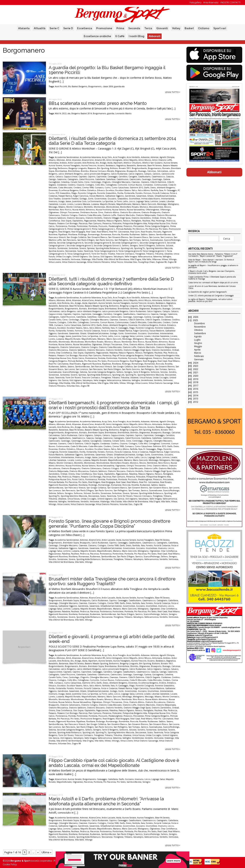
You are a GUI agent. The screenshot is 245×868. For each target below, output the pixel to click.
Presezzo (128, 226)
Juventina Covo (79, 201)
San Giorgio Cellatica (76, 237)
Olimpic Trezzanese (69, 212)
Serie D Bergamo (147, 246)
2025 (195, 320)
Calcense (152, 171)
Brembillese (74, 171)
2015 (196, 392)
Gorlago (83, 199)
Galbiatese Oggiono (115, 196)
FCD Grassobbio (63, 193)
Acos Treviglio (119, 157)
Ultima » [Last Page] (46, 852)
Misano (62, 207)
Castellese (111, 179)
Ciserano (145, 182)
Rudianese (135, 234)
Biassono (92, 168)
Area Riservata (211, 2)
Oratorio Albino (112, 212)
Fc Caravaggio (170, 190)
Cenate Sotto (77, 182)
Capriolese (101, 177)
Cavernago (157, 179)
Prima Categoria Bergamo (157, 226)
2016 (196, 389)
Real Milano (102, 232)
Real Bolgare (64, 232)
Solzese (170, 246)
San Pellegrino (121, 240)
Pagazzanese (90, 221)
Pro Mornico (138, 229)
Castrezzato (135, 179)
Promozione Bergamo (118, 361)
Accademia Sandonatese (67, 157)
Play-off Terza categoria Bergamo (128, 355)
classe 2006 (108, 86)
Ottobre (198, 330)
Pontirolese (82, 226)
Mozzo (167, 207)
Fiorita (120, 193)
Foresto (139, 193)
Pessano (52, 223)
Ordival (155, 218)
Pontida (72, 226)
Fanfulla (154, 190)
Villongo (173, 259)
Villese (165, 259)
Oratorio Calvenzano (70, 347)
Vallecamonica (145, 257)
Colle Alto (100, 185)
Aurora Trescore (89, 166)
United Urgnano (80, 257)
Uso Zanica (94, 257)
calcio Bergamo (68, 311)
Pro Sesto (163, 229)
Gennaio (199, 359)
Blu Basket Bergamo (78, 86)
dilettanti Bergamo (166, 188)
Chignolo (106, 182)
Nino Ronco (66, 210)
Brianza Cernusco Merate (102, 171)
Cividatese (62, 185)
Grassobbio (123, 199)
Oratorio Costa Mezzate (90, 215)
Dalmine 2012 (136, 188)
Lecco (132, 201)
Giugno (198, 343)
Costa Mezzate (65, 188)
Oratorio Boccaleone (130, 212)
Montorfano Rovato (129, 207)
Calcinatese (163, 171)
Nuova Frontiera (103, 210)
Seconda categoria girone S (80, 246)
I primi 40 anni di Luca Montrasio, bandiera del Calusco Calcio (212, 287)
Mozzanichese (156, 207)
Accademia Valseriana (90, 157)
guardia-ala (119, 86)
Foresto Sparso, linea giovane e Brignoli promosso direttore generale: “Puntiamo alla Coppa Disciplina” (109, 523)
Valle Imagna (131, 257)
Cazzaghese (54, 182)
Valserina (157, 257)
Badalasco (111, 166)
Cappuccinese (71, 177)
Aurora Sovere (55, 166)
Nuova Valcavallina (136, 210)
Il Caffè (120, 36)
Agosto (198, 336)
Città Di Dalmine (158, 182)
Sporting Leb (127, 248)
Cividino (72, 185)
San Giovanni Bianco (97, 237)
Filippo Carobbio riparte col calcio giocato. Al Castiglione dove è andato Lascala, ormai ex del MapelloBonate (114, 763)
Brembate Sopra (96, 309)
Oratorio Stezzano (76, 218)
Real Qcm (135, 232)
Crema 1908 (88, 188)
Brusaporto (132, 171)
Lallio (125, 201)
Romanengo (94, 234)
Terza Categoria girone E (79, 254)
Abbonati (154, 36)
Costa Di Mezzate (138, 322)
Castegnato (73, 179)
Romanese (106, 234)
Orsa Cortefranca (64, 353)
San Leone (154, 237)
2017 (196, 386)
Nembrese (54, 210)
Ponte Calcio (78, 358)
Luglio (197, 340)
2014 (196, 395)
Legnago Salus (143, 201)
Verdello (66, 259)
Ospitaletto (78, 221)
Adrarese (145, 157)
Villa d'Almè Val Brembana (117, 259)
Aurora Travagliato (72, 166)
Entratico (92, 190)
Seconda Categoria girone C (125, 243)
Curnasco (99, 188)
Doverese (53, 190)
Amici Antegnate (114, 160)
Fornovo (147, 193)
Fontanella (129, 193)
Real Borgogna (78, 232)
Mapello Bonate (108, 204)
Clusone (80, 185)
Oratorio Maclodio (126, 215)
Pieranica (107, 223)
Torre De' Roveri (99, 254)
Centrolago (96, 182)
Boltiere (114, 168)
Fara (161, 190)
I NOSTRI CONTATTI (230, 2)
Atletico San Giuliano (152, 163)
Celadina (65, 182)
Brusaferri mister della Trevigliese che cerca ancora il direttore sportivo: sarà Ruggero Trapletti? (112, 581)
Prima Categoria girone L (103, 229)
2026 (196, 317)
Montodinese (113, 207)
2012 (196, 402)
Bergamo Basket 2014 (82, 113)
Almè (69, 160)
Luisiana (95, 204)
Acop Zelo (107, 157)
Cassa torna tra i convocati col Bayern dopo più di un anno (213, 283)
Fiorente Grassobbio (107, 193)
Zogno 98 (172, 262)
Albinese (61, 160)
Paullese (146, 221)
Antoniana (54, 163)
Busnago (142, 171)
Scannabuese (156, 240)
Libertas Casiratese (161, 336)
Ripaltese (63, 234)
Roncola (116, 234)
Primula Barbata (124, 229)
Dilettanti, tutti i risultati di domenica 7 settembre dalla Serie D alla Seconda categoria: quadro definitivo (111, 281)
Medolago (162, 204)
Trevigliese (140, 254)
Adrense (155, 157)
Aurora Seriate (171, 163)
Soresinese (62, 248)
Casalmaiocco (158, 177)
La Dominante (94, 201)
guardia (111, 113)
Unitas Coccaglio (64, 257)
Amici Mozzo (145, 160)
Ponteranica (61, 226)
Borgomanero (95, 86)
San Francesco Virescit (101, 367)
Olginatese (54, 212)
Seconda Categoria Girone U (107, 246)
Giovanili (162, 28)
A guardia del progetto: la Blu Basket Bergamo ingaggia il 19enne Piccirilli (107, 70)
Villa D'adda (97, 259)
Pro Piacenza (152, 229)
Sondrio (52, 248)
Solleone (160, 246)
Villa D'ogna (136, 259)
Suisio (80, 251)
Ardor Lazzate (75, 163)
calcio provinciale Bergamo (97, 174)
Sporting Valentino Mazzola (159, 248)
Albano (52, 160)
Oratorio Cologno (69, 215)
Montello (88, 207)
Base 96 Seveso (155, 166)
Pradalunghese (116, 226)
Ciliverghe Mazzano (121, 182)
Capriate (83, 177)
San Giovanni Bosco (139, 237)
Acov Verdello (133, 157)
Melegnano (173, 204)
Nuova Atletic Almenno (84, 210)
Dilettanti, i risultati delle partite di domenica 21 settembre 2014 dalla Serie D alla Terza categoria (112, 141)
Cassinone (62, 179)
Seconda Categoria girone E (153, 243)
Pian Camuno (95, 223)
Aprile (197, 350)
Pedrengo (161, 221)
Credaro (77, 188)
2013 (196, 399)
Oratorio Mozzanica (166, 215)
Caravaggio (113, 177)
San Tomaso (135, 240)
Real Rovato (147, 232)
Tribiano (150, 254)
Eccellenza (85, 28)
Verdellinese (55, 259)
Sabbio (144, 234)
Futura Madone (97, 196)
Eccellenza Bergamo (69, 190)
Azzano (101, 166)
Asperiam (118, 163)
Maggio (198, 346)
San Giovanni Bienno (118, 237)
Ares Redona (89, 163)
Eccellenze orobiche (97, 36)
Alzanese (76, 160)
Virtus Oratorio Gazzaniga (74, 262)
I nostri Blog (137, 36)
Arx (97, 163)
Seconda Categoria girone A (70, 243)
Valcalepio (119, 257)
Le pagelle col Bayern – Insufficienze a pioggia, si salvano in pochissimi (213, 267)
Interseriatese (168, 199)
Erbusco (101, 190)
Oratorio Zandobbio (141, 218)
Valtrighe (167, 257)
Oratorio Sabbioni (57, 218)
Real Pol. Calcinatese (119, 232)
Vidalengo (86, 259)
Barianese (142, 166)
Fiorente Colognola (87, 193)
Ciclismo (204, 28)
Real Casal (91, 232)
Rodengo (83, 234)
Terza (148, 28)
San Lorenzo (167, 237)
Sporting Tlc (140, 248)
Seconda (134, 28)
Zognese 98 (161, 262)
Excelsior (110, 190)
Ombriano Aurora (89, 212)
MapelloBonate (124, 204)
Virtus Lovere (55, 262)
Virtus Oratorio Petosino (99, 262)
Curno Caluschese (120, 188)
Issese (68, 201)
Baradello (131, 166)
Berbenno (63, 168)
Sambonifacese (163, 234)
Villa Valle (147, 259)
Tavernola (89, 251)
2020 (196, 376)
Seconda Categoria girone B (98, 243)
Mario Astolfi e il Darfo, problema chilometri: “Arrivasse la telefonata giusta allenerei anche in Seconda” (106, 801)
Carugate (133, 177)
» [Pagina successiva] (38, 852)
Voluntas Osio (131, 262)
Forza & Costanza (161, 193)
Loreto (70, 204)
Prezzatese (139, 226)
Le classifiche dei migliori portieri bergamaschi (208, 292)
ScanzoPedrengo (172, 240)
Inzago (62, 201)
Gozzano (112, 199)
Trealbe (111, 254)
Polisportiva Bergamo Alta (135, 223)
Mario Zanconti (149, 204)
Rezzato (157, 232)
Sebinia (52, 243)
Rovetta (125, 234)
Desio (153, 188)
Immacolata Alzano (151, 199)
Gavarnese (141, 196)
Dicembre (199, 323)
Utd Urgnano (107, 257)
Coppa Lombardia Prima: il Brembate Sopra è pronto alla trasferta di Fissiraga (212, 278)
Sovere (83, 248)
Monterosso (99, 207)
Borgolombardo (139, 168)
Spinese (91, 248)
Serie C (54, 28)
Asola (110, 163)
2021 (196, 372)
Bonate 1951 (125, 168)
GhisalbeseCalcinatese (165, 196)
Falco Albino (144, 190)
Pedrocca (171, 221)
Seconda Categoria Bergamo (102, 372)
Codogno (90, 185)
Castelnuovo (122, 179)
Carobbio (123, 177)
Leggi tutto (173, 92)
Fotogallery (196, 2)
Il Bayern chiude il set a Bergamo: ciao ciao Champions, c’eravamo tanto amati (211, 272)
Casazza (170, 177)
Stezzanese (71, 251)
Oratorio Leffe (109, 215)
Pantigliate (136, 221)
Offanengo (165, 210)
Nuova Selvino (119, 210)
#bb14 (58, 113)
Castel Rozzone (87, 179)
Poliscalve (117, 223)
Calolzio (156, 174)
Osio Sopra (66, 221)
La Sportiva (108, 201)
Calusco (59, 177)
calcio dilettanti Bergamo (71, 174)
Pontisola (93, 226)
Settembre (200, 333)
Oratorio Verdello (94, 218)
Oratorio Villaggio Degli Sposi (117, 218)
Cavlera (167, 179)
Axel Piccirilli (61, 86)
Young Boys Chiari (146, 262)
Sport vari (220, 28)
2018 (196, 382)
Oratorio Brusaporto (151, 212)
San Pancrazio (70, 240)
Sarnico (145, 240)
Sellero (125, 246)
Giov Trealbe (55, 199)
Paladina (101, 221)
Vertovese (76, 259)
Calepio (148, 174)
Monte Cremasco (75, 207)
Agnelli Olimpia (167, 157)
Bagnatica (121, 166)
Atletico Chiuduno (132, 163)
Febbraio (199, 356)
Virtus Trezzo (117, 262)
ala (69, 113)
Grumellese (135, 199)
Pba (153, 221)
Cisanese (136, 182)
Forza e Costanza (109, 331)
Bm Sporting (103, 168)
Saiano (152, 234)
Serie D (68, 28)
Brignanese (120, 171)
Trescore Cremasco (125, 254)
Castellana (100, 179)
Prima (120, 28)
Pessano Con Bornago (67, 223)
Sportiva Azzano (56, 251)
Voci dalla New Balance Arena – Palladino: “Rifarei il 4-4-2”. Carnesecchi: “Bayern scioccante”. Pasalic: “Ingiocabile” (213, 255)
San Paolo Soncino (105, 240)
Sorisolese (73, 248)
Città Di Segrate (153, 320)
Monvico (144, 207)
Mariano (136, 204)
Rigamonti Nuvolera (92, 364)
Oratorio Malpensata (146, 215)
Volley (176, 28)
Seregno (134, 246)
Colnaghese (111, 185)
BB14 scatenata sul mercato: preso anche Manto (98, 103)
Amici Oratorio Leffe (162, 160)
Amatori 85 (100, 160)
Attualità (40, 28)
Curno (108, 188)
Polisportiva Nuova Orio (159, 223)
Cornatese (148, 185)
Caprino (92, 177)
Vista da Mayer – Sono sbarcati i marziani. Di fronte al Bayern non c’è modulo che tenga (211, 261)
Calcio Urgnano (136, 174)
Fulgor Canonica (81, 196)
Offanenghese (152, 210)
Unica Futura (146, 378)
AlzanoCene (88, 160)
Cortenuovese (161, 185)
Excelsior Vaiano (123, 190)
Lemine (154, 201)
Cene (87, 182)
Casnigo (52, 179)
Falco (134, 190)
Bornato (166, 168)
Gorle (91, 199)
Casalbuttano (144, 177)
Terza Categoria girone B (130, 251)
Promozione (104, 28)
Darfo (147, 188)
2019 (196, 379)
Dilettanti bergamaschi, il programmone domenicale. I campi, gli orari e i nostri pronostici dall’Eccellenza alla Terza (114, 405)
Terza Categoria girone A (106, 251)
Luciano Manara (82, 204)
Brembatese (61, 171)
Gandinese (130, 196)
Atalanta (24, 28)
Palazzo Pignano (114, 221)
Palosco (127, 221)
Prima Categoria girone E (79, 229)
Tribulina (159, 254)
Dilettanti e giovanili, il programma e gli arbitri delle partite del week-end (111, 639)
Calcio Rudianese (119, 174)
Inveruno (53, 201)
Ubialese (169, 254)
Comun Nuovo (135, 185)
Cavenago (146, 179)
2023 (196, 366)
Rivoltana (73, 234)
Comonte (122, 185)
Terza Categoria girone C (154, 251)
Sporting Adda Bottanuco (108, 248)
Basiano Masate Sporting (96, 306)
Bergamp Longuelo (78, 168)
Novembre (200, 327)
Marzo (198, 353)
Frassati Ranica (65, 196)
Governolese (100, 199)
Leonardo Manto (123, 113)
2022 (64, 113)
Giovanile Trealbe (70, 199)
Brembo (85, 171)
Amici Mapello (130, 160)
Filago (74, 193)
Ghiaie (150, 196)
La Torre (118, 201)
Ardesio (63, 163)
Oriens (163, 218)
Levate (162, 201)
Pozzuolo (103, 226)
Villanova (156, 259)
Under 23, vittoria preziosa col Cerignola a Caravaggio (211, 296)
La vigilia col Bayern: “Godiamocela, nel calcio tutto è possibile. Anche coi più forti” (210, 300)
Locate (63, 204)
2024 (196, 363)
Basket (189, 28)
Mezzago (53, 207)
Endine (83, 190)
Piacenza (83, 223)
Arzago (103, 163)
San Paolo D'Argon (86, 240)
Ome (101, 212)
